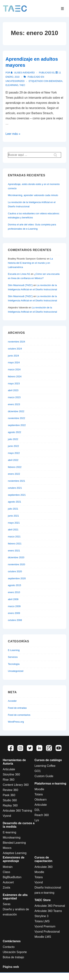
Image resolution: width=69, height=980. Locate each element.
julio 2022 (13, 439)
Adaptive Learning (15, 853)
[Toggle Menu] (62, 9)
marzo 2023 (14, 397)
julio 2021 (13, 509)
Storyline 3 (42, 916)
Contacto (9, 947)
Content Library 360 (16, 785)
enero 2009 (14, 613)
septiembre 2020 (17, 578)
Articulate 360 (44, 867)
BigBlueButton (12, 877)
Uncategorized (15, 81)
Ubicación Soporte (15, 952)
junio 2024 (13, 356)
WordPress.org (16, 722)
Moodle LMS (43, 937)
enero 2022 (14, 474)
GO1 (38, 771)
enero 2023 (14, 404)
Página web (11, 967)
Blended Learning (14, 843)
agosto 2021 (15, 502)
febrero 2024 (15, 376)
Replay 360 (10, 805)
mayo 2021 (14, 523)
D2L (37, 810)
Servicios (13, 657)
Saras (7, 904)
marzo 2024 (14, 369)
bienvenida (56, 81)
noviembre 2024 (16, 342)
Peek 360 (9, 795)
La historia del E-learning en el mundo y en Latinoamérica (30, 263)
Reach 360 (42, 815)
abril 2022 (13, 460)
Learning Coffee (45, 766)
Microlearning (12, 838)
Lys (37, 820)
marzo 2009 (14, 606)
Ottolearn (41, 800)
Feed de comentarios (19, 715)
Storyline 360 (11, 774)
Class (6, 872)
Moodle (39, 789)
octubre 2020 (15, 571)
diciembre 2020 (16, 557)
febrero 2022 (15, 467)
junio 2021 (13, 516)
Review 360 (10, 790)
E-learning (9, 832)
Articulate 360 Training (17, 811)
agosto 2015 (15, 585)
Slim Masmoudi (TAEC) (20, 285)
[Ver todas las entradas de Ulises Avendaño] (23, 73)
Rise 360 (9, 780)
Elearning (12, 85)
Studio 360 (10, 800)
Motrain (8, 867)
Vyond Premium (45, 926)
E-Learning (14, 650)
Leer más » (13, 134)
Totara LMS (42, 921)
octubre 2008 (15, 620)
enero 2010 (14, 592)
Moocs (7, 848)
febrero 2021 (15, 544)
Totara (39, 794)
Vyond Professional (47, 932)
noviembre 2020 (16, 564)
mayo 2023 (14, 383)
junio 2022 (13, 446)
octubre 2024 (15, 349)
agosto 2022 (15, 432)
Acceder (12, 701)
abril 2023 (13, 390)
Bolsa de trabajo (13, 957)
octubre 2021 (15, 488)
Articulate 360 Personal (50, 906)
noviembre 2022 (16, 418)
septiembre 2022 (17, 425)
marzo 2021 (14, 537)
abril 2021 (13, 530)
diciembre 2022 (16, 411)
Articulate (9, 769)
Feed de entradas (17, 708)
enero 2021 (14, 551)
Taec (22, 85)
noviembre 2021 (16, 481)
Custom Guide (44, 776)
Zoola (6, 888)
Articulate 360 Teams (48, 911)
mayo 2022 (14, 453)
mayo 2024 (14, 362)
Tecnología (14, 664)
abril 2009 (13, 599)
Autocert (8, 882)
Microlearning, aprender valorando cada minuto (33, 195)
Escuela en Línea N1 (19, 274)
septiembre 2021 (17, 495)
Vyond (7, 816)
